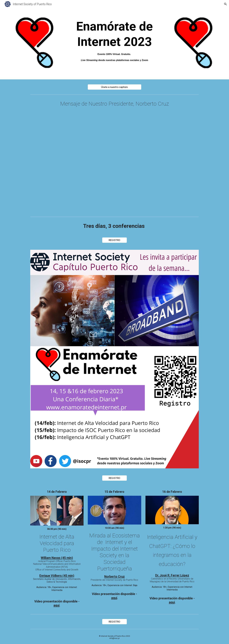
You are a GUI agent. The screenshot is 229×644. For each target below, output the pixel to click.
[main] (114, 40)
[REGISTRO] (114, 240)
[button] (225, 4)
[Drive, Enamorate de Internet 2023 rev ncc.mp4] (114, 164)
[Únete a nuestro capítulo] (114, 87)
